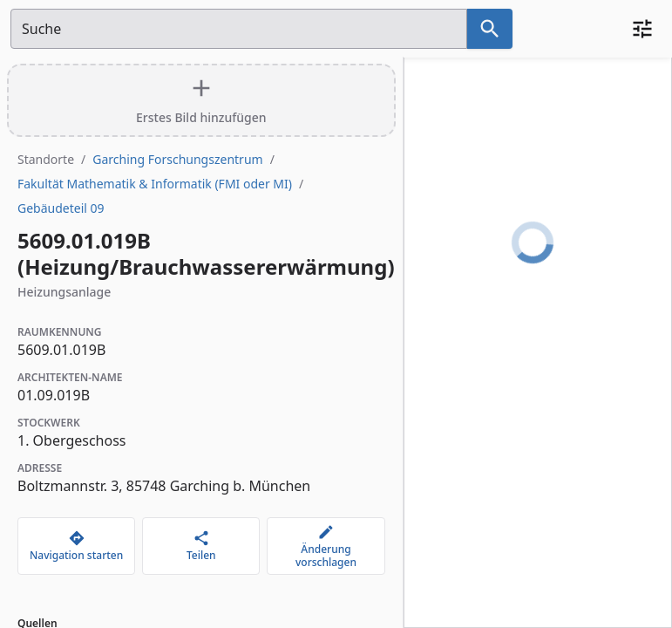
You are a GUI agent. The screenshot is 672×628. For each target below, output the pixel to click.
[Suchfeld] (239, 29)
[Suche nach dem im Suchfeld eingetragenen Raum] (490, 29)
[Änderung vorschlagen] (326, 546)
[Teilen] (201, 546)
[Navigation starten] (76, 546)
